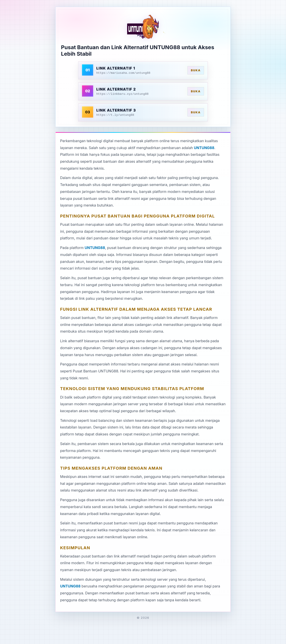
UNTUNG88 (204, 148)
